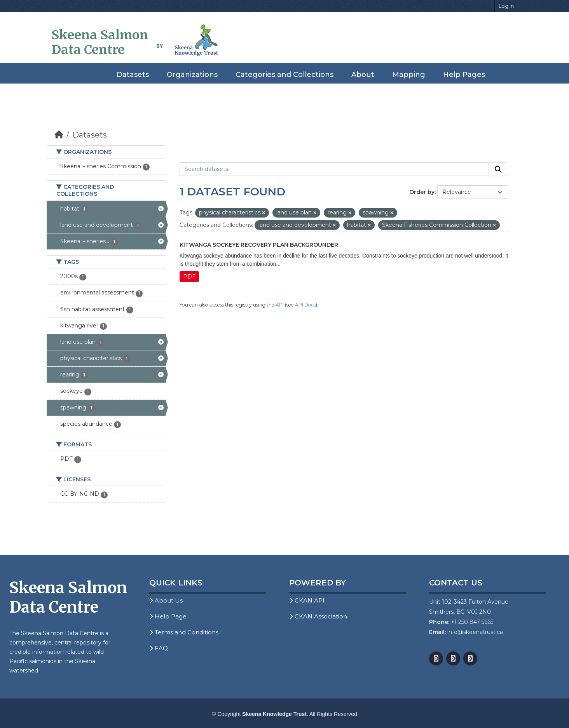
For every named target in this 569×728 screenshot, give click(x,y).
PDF (189, 277)
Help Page (168, 616)
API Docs (305, 305)
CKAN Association (318, 616)
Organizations (192, 75)
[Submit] (498, 169)
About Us (166, 600)
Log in (506, 6)
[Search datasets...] (334, 169)
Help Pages (464, 75)
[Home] (59, 135)
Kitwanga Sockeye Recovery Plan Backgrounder (259, 245)
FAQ (159, 648)
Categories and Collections (284, 75)
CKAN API (307, 600)
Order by (422, 192)
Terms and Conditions (184, 632)
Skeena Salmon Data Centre (100, 42)
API (280, 305)
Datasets (133, 75)
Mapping (409, 75)
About (363, 75)
